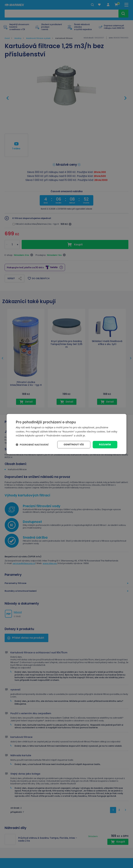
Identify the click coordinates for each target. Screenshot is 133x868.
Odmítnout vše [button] (74, 444)
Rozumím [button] (105, 444)
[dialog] (66, 434)
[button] (32, 445)
